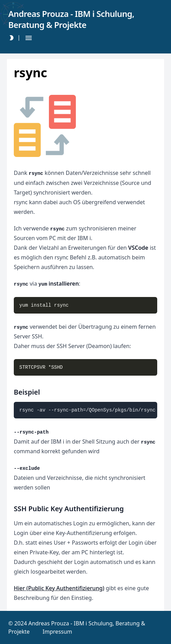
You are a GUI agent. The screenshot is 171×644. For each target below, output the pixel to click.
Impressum (58, 632)
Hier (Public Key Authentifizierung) (59, 588)
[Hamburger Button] (29, 38)
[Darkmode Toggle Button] (11, 38)
